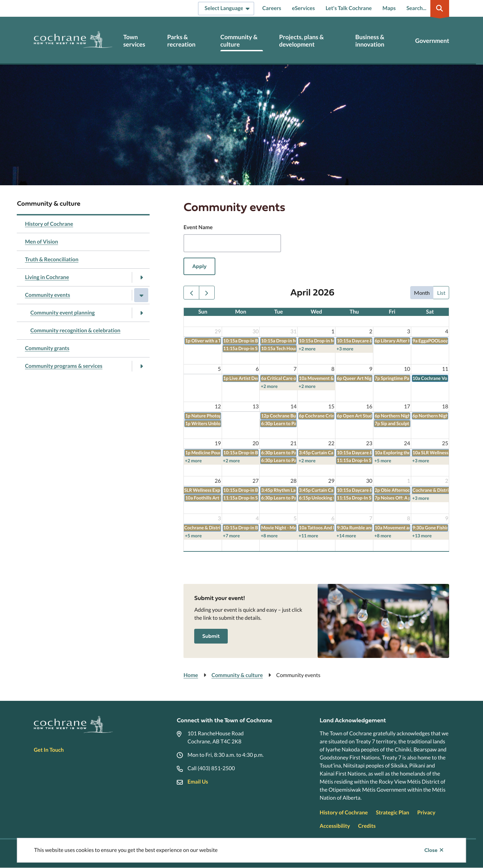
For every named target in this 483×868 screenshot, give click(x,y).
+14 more (346, 536)
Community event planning (62, 313)
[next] (207, 293)
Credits (367, 826)
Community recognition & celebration (75, 330)
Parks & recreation (181, 41)
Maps (389, 8)
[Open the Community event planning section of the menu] (141, 313)
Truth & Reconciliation (51, 259)
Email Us (198, 782)
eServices (303, 8)
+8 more (269, 536)
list (441, 293)
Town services (134, 41)
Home (191, 675)
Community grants (47, 348)
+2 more (307, 349)
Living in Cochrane (47, 277)
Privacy (426, 813)
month (422, 293)
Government (432, 41)
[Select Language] (226, 9)
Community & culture (239, 41)
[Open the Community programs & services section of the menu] (141, 366)
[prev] (191, 293)
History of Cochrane (49, 224)
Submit (211, 636)
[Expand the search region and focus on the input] (427, 8)
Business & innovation (370, 41)
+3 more (345, 349)
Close (431, 850)
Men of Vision (41, 242)
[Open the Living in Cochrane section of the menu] (141, 277)
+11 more (308, 536)
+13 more (422, 536)
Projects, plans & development (301, 41)
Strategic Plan (393, 813)
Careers (272, 8)
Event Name (198, 227)
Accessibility (335, 826)
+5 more (383, 461)
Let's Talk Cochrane (349, 8)
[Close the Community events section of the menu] (141, 295)
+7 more (231, 536)
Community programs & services (64, 366)
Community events (47, 295)
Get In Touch (49, 750)
